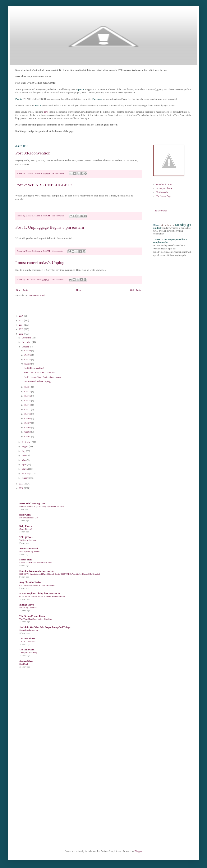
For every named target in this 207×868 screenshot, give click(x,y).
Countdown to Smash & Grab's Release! (37, 585)
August (25, 446)
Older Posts (136, 290)
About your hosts (164, 188)
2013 (22, 329)
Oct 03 (28, 432)
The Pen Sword (27, 650)
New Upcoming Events (30, 551)
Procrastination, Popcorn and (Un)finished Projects (42, 506)
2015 (22, 320)
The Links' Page (164, 196)
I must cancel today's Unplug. (40, 263)
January (25, 478)
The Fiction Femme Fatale (32, 616)
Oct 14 (28, 405)
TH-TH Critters (27, 639)
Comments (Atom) (37, 295)
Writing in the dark (28, 540)
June (24, 455)
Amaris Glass (26, 661)
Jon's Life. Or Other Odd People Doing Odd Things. (45, 627)
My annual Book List (29, 518)
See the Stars (26, 560)
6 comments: (58, 251)
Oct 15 (28, 401)
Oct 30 (28, 351)
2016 (22, 316)
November (27, 342)
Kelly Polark (26, 526)
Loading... (88, 762)
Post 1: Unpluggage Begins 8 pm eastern (50, 227)
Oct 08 (28, 418)
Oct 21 (28, 387)
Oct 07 (28, 423)
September (27, 442)
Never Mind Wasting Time (32, 503)
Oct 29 (28, 355)
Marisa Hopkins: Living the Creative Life (40, 593)
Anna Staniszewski (29, 549)
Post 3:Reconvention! (34, 153)
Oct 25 (28, 360)
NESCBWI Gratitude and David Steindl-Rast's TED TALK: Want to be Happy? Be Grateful (60, 574)
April (24, 465)
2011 (22, 484)
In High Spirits (27, 605)
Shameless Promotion (29, 630)
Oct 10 (28, 414)
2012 (22, 334)
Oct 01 (28, 436)
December (27, 338)
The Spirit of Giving (28, 653)
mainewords (25, 515)
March (25, 469)
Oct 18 (28, 392)
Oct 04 (28, 427)
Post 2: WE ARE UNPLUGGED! (44, 185)
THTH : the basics (27, 641)
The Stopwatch (160, 211)
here (46, 112)
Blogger (138, 851)
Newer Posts (22, 290)
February (26, 474)
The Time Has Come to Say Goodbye (36, 619)
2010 (22, 488)
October (26, 347)
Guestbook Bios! (164, 184)
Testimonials (162, 192)
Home (79, 290)
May (24, 460)
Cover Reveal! (26, 529)
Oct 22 (28, 364)
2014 (22, 325)
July (24, 451)
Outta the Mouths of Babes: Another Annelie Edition (42, 596)
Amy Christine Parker (30, 582)
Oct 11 (28, 409)
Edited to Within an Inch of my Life (37, 571)
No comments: (59, 173)
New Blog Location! (28, 608)
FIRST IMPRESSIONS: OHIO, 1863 (36, 563)
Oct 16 (28, 396)
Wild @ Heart (26, 537)
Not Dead (24, 664)
